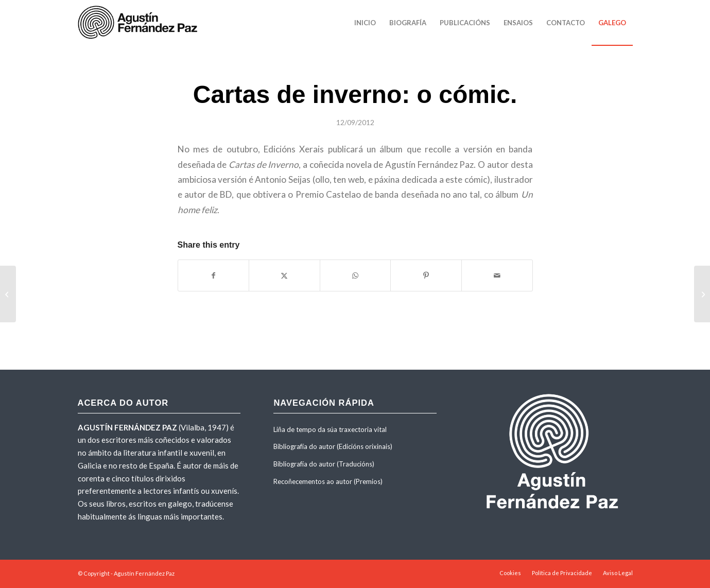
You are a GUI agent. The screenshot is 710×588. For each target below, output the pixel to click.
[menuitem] (365, 23)
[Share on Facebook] (214, 275)
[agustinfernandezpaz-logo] (140, 23)
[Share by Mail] (497, 275)
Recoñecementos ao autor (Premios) (328, 481)
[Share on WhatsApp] (356, 275)
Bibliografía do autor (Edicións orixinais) (333, 446)
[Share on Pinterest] (426, 275)
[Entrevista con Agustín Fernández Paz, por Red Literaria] (702, 294)
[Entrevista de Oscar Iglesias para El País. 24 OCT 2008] (8, 294)
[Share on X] (284, 275)
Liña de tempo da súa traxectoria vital (330, 429)
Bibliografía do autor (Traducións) (324, 464)
